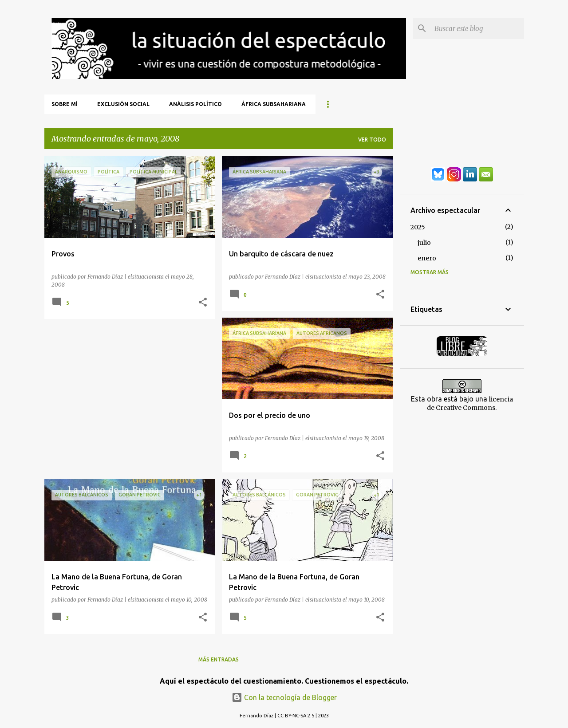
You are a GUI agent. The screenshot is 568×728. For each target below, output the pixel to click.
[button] (203, 303)
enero (427, 258)
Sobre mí (65, 104)
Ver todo (372, 140)
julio (424, 243)
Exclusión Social (123, 104)
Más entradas (219, 659)
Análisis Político (195, 104)
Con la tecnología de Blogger (284, 697)
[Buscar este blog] (477, 28)
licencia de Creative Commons (470, 403)
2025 (418, 227)
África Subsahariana (274, 104)
